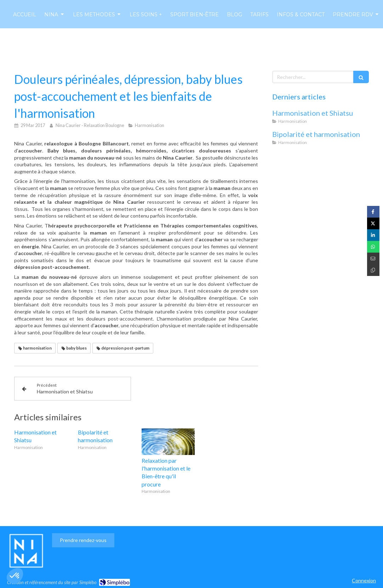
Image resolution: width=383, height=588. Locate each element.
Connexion (364, 580)
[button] (15, 576)
